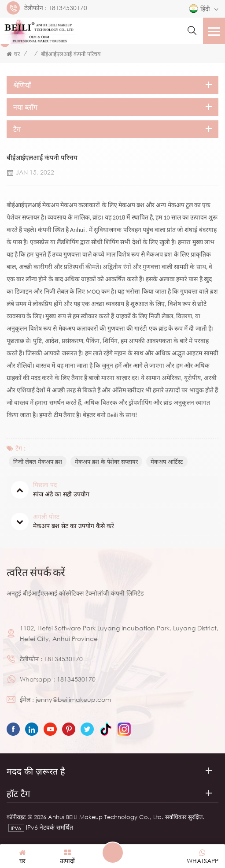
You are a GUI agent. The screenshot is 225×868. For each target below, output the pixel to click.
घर (13, 54)
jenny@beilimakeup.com (73, 699)
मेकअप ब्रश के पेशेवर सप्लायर (106, 462)
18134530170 (68, 8)
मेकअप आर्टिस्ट (167, 462)
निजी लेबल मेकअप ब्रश (38, 462)
